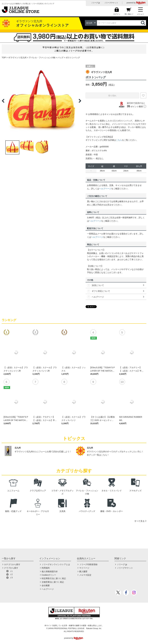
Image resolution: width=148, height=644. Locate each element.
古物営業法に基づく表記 (53, 582)
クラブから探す (11, 568)
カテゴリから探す (12, 564)
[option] (41, 101)
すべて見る (139, 521)
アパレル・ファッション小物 (42, 58)
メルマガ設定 (85, 575)
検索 (143, 23)
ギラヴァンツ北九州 (17, 58)
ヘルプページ (105, 189)
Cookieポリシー (49, 575)
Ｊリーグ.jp (95, 3)
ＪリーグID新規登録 (88, 564)
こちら (119, 140)
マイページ (84, 568)
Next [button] (80, 101)
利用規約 (46, 568)
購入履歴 (83, 571)
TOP (4, 58)
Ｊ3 (11, 578)
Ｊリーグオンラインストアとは (56, 564)
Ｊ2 (11, 574)
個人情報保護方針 (50, 571)
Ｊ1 (11, 571)
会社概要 (46, 585)
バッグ (60, 58)
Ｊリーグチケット (111, 3)
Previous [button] (3, 101)
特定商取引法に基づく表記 (54, 578)
